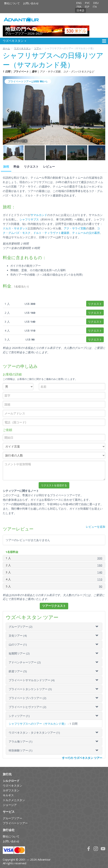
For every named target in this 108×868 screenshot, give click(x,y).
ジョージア (10, 805)
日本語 (80, 10)
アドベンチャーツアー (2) (25, 662)
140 (100, 572)
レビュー (49, 167)
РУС (87, 3)
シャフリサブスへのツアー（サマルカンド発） (38, 724)
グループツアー (12, 818)
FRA (79, 7)
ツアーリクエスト (54, 606)
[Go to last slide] (8, 111)
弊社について (12, 3)
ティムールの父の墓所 (86, 233)
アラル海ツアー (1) (21, 741)
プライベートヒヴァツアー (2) (27, 707)
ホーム (6, 48)
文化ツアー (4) (18, 635)
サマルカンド (39, 215)
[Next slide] (100, 111)
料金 (16, 167)
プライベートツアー (15, 823)
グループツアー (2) (21, 627)
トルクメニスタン (14, 800)
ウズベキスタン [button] (14, 41)
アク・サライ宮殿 (75, 228)
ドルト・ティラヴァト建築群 (51, 233)
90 (101, 586)
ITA (95, 7)
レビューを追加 (96, 527)
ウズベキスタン (22, 48)
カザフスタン (11, 790)
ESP (87, 7)
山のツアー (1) (18, 644)
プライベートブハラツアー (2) (27, 698)
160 (100, 565)
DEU (96, 3)
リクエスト (31, 167)
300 (100, 558)
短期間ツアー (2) (19, 653)
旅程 (6, 167)
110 (100, 579)
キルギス (8, 795)
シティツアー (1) (19, 716)
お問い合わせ (31, 3)
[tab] (54, 627)
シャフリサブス (29, 219)
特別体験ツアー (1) (21, 750)
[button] (13, 153)
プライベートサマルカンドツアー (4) (32, 680)
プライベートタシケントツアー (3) (30, 689)
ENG (79, 3)
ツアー (38, 48)
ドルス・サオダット (15, 228)
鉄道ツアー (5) (18, 671)
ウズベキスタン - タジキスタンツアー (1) (34, 733)
